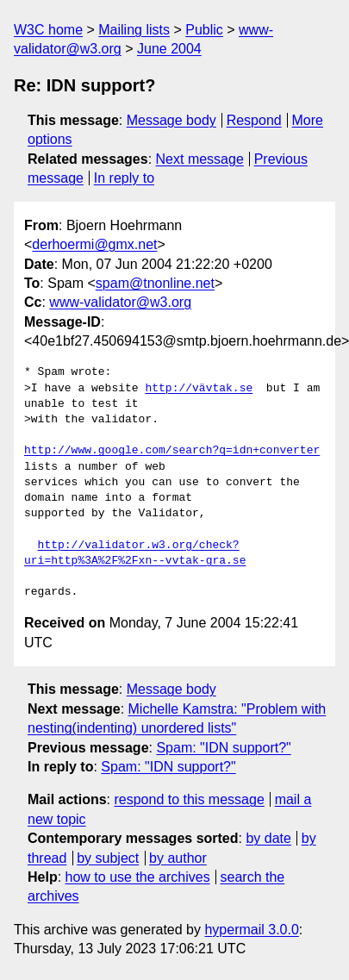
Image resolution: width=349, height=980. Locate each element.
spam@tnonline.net (155, 283)
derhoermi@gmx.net (94, 244)
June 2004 (169, 49)
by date (268, 838)
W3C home (48, 30)
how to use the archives (138, 877)
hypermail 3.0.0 (251, 930)
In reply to (124, 178)
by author (178, 858)
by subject (108, 858)
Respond (254, 120)
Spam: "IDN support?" (223, 748)
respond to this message (189, 799)
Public (204, 30)
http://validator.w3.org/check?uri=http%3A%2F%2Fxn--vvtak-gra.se (135, 553)
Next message (200, 159)
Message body (171, 120)
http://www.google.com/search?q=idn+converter (172, 451)
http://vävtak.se (199, 389)
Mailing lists (134, 30)
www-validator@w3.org (120, 302)
